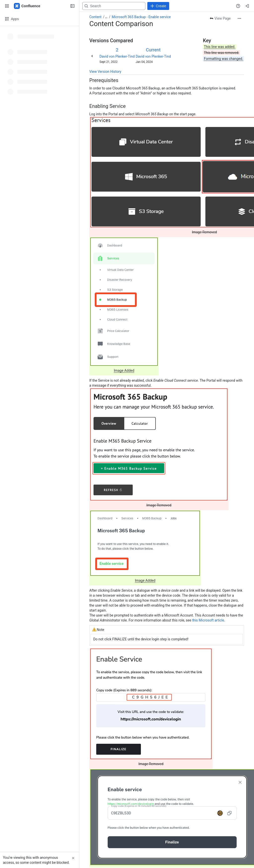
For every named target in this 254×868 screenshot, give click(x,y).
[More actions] (239, 18)
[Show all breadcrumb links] (106, 17)
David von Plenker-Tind (117, 56)
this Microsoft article (208, 620)
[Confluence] (27, 6)
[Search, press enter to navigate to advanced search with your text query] (125, 6)
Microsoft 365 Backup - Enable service (141, 17)
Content (95, 17)
